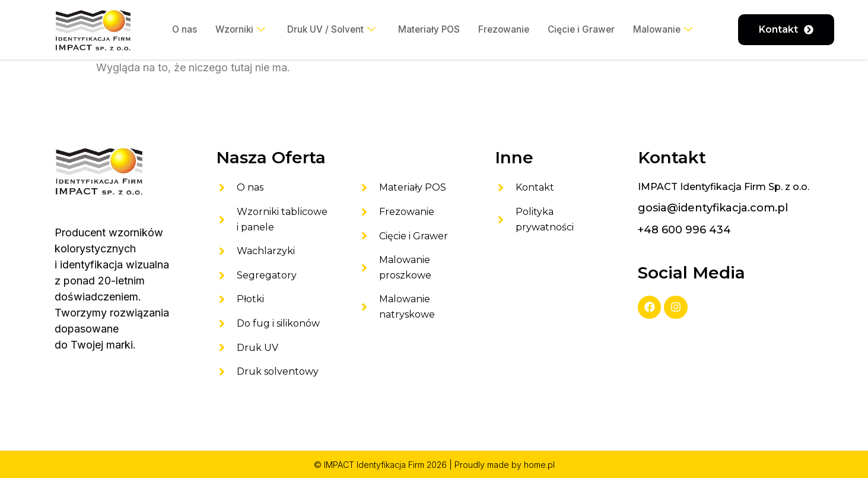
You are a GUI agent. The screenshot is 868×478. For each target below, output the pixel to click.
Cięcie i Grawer (586, 30)
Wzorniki (236, 30)
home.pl (539, 465)
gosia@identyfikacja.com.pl (713, 208)
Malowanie (669, 30)
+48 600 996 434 (684, 230)
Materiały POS (429, 30)
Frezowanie (506, 30)
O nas (178, 30)
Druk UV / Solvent (329, 30)
